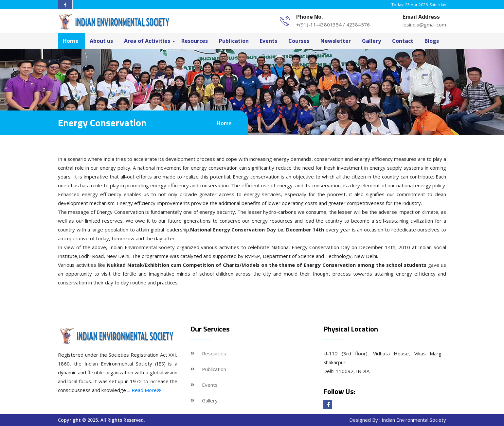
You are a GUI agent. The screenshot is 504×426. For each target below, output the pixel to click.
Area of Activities (147, 41)
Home (71, 41)
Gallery (371, 41)
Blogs (432, 41)
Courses (299, 41)
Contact (403, 41)
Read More (146, 390)
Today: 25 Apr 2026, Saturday (419, 5)
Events (269, 41)
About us (101, 41)
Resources (195, 41)
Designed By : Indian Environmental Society (398, 420)
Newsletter (336, 41)
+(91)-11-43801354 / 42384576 (333, 25)
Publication (234, 41)
